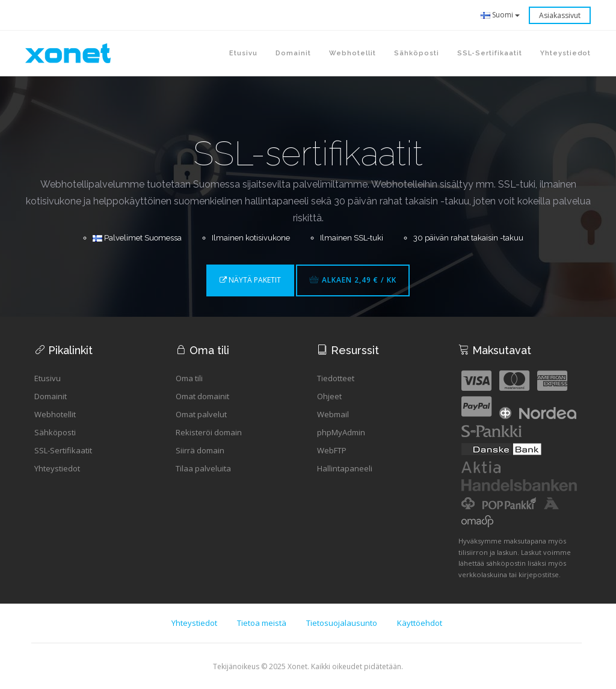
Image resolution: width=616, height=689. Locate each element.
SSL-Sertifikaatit (63, 450)
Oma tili (189, 378)
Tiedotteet (336, 378)
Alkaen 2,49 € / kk (353, 280)
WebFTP (332, 450)
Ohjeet (329, 396)
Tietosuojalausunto (342, 623)
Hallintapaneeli (345, 468)
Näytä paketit (250, 280)
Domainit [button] (293, 53)
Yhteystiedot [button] (565, 53)
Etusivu (243, 53)
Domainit (51, 396)
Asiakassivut (560, 15)
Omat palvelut (201, 414)
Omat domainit (202, 396)
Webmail (333, 414)
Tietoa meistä (262, 623)
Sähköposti (55, 432)
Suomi (500, 15)
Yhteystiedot (57, 468)
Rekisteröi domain (209, 432)
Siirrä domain (200, 450)
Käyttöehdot (420, 623)
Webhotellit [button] (353, 53)
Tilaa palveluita (203, 468)
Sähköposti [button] (417, 53)
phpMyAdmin (341, 432)
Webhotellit (55, 414)
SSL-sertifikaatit (490, 53)
